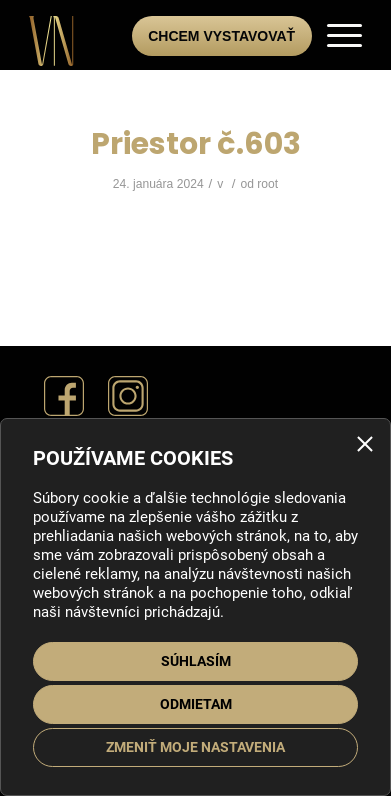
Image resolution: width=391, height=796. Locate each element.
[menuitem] (334, 35)
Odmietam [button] (196, 704)
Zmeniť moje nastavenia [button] (195, 747)
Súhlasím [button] (196, 661)
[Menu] (334, 35)
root (267, 184)
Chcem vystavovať (221, 36)
